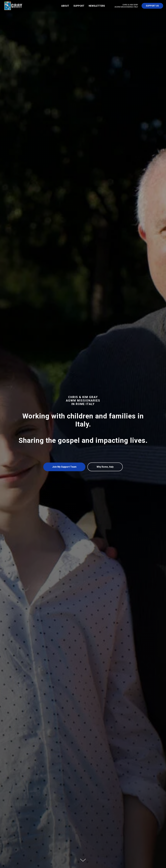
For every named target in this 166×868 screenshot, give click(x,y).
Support (79, 6)
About (65, 6)
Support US (152, 6)
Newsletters (97, 6)
